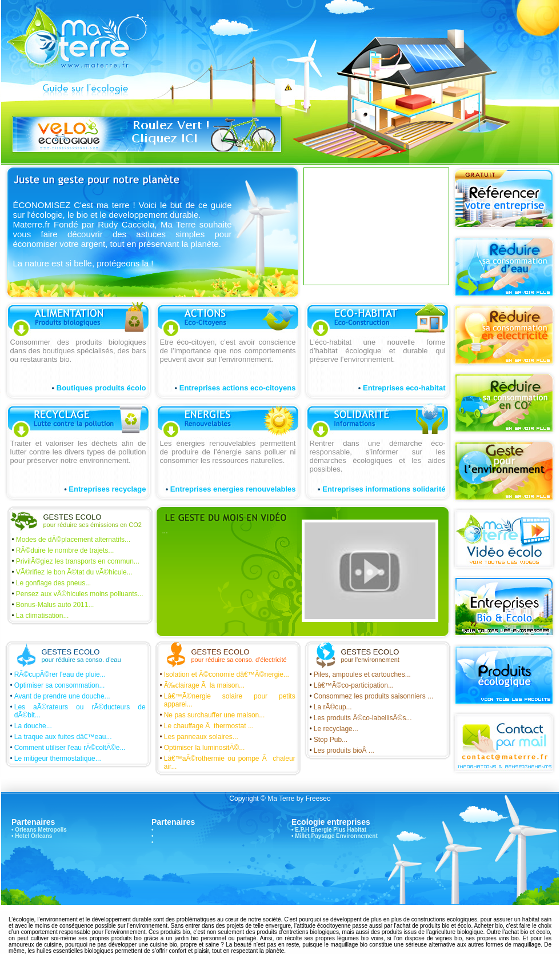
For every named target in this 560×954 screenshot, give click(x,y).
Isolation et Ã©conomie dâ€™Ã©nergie (224, 674)
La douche (30, 726)
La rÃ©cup (330, 707)
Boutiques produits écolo (101, 388)
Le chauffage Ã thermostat (206, 726)
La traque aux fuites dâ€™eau (60, 737)
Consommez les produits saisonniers (371, 696)
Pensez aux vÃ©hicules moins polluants (77, 594)
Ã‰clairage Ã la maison (201, 685)
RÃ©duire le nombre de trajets (62, 550)
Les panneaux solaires (198, 737)
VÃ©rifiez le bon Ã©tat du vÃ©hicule (71, 572)
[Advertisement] (371, 225)
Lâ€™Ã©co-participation (351, 685)
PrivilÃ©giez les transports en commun (75, 561)
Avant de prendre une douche (59, 696)
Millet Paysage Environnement (336, 836)
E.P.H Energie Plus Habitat (331, 830)
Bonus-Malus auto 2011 (52, 605)
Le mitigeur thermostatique (55, 759)
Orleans (25, 830)
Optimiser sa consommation (57, 685)
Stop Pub (328, 740)
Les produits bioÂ (341, 751)
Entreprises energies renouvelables (233, 489)
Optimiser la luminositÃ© (202, 748)
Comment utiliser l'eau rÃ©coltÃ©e (67, 748)
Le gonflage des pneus (51, 583)
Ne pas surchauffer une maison (212, 715)
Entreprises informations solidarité (384, 489)
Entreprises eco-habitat (404, 388)
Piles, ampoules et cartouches (359, 674)
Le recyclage (333, 729)
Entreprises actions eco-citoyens (238, 388)
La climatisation (40, 616)
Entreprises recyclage (107, 489)
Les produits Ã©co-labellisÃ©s (360, 718)
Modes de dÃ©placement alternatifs (70, 540)
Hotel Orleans (33, 836)
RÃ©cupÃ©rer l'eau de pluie (57, 674)
